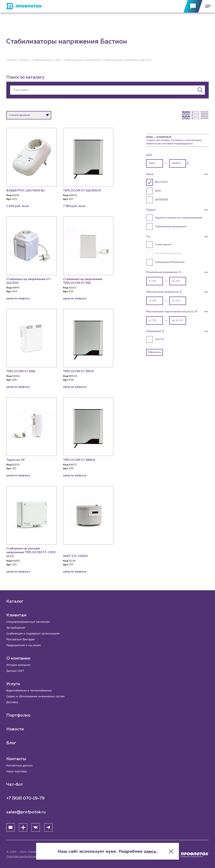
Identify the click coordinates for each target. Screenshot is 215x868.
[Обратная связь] (193, 6)
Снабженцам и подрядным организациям (33, 634)
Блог (11, 743)
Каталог (15, 601)
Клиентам (16, 615)
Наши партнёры (17, 771)
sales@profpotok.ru (26, 812)
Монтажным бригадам (20, 639)
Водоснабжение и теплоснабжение (29, 690)
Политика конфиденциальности (27, 856)
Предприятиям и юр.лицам (24, 645)
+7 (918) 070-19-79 (25, 798)
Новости (15, 729)
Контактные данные (19, 765)
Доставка (12, 702)
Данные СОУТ (15, 671)
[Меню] (207, 6)
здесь (150, 851)
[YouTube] (10, 827)
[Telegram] (48, 827)
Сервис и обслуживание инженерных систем (35, 696)
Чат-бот (15, 784)
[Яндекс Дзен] (23, 827)
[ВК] (36, 827)
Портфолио (18, 715)
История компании (18, 665)
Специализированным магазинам (28, 622)
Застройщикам (16, 628)
